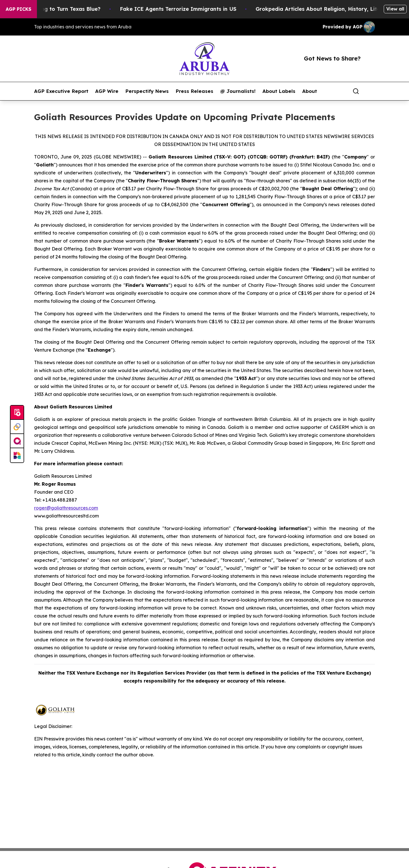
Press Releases (194, 91)
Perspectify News (147, 91)
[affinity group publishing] (17, 441)
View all (395, 9)
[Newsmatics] (17, 455)
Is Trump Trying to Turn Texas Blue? (60, 9)
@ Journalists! (238, 91)
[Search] (356, 91)
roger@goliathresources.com (66, 508)
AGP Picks (18, 9)
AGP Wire (107, 91)
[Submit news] (17, 413)
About (310, 91)
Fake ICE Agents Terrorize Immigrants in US (184, 9)
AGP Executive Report (61, 91)
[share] (371, 91)
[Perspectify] (17, 427)
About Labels (279, 91)
